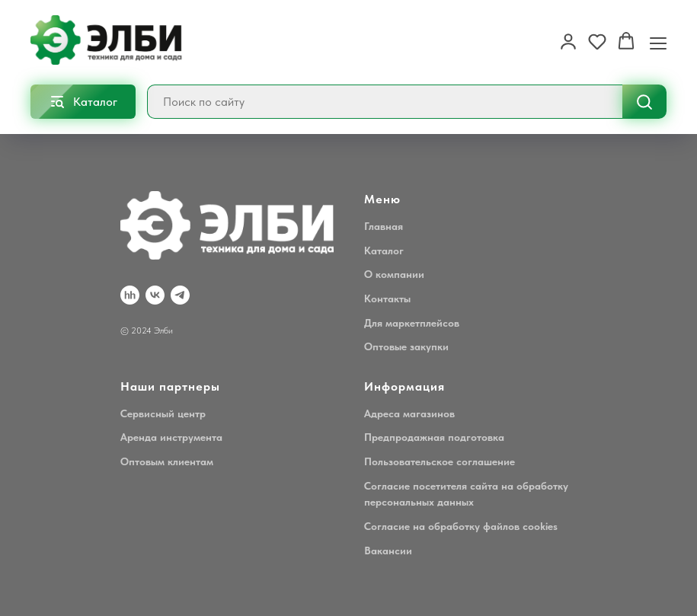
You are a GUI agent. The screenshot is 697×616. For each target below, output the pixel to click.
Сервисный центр (163, 413)
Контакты (387, 298)
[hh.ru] (130, 295)
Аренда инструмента (171, 437)
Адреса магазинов (409, 413)
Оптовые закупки (406, 346)
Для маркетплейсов (412, 323)
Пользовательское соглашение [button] (440, 461)
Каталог (384, 251)
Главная (384, 226)
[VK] (155, 295)
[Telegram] (180, 295)
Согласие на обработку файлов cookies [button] (461, 526)
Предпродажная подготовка (434, 437)
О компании (394, 274)
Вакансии (388, 551)
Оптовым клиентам (167, 461)
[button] (568, 41)
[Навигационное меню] (658, 42)
